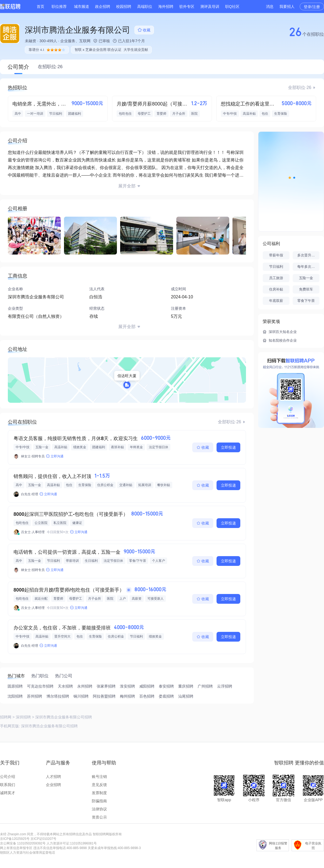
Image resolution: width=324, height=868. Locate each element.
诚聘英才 (8, 793)
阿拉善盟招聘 (104, 696)
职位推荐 (59, 6)
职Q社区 (232, 6)
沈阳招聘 (15, 696)
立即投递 (228, 447)
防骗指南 (99, 801)
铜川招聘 (81, 696)
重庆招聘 (186, 686)
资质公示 (99, 817)
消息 (270, 6)
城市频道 (82, 6)
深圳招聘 (23, 717)
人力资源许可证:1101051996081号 (72, 843)
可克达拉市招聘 (40, 686)
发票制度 (99, 793)
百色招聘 (147, 696)
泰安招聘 (166, 686)
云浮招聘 (225, 686)
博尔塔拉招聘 (58, 696)
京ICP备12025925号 (15, 839)
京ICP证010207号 (43, 839)
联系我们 (8, 785)
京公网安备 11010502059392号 (23, 843)
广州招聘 (205, 686)
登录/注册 (312, 7)
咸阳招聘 (147, 686)
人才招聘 (53, 777)
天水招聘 (65, 686)
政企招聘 (103, 6)
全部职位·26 (300, 88)
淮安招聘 (127, 686)
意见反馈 (99, 785)
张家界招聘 (106, 686)
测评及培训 (210, 6)
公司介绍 (8, 777)
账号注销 (99, 777)
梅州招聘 (127, 696)
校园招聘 (124, 6)
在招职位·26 (50, 67)
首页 (40, 6)
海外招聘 (166, 6)
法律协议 (99, 809)
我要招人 (287, 6)
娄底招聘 (166, 696)
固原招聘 (15, 686)
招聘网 (6, 717)
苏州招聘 (35, 696)
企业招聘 (53, 785)
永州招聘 (85, 686)
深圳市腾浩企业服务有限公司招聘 (49, 726)
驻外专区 (187, 6)
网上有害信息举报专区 (16, 848)
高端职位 (145, 6)
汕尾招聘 (186, 696)
